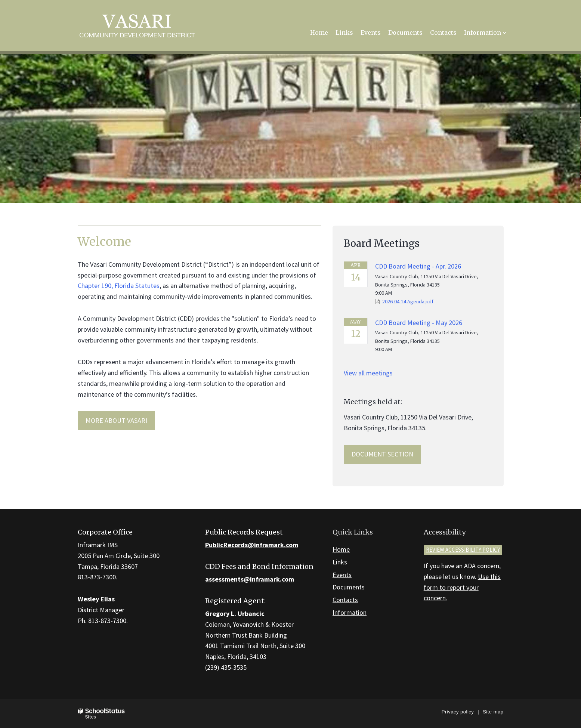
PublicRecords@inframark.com (252, 545)
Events (342, 575)
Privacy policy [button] (458, 712)
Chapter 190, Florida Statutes (119, 286)
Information (350, 612)
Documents (349, 587)
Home (341, 549)
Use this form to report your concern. (462, 587)
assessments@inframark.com (250, 579)
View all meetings (368, 373)
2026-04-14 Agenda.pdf (408, 301)
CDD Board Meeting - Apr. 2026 (418, 266)
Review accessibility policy (463, 550)
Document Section (382, 454)
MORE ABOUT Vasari (116, 420)
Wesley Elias (96, 599)
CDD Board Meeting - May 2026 (419, 323)
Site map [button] (493, 712)
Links (340, 562)
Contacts (345, 600)
